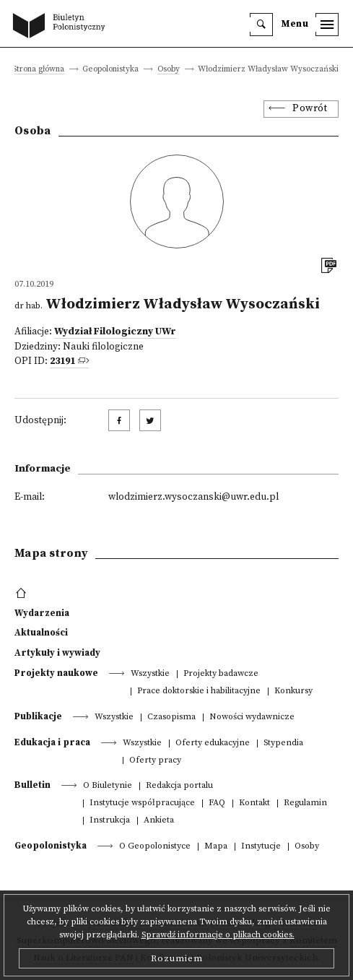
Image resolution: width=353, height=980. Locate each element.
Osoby (169, 70)
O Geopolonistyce (155, 847)
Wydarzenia (42, 613)
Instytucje (261, 847)
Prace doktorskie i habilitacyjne (199, 691)
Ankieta (159, 821)
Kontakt (254, 803)
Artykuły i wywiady (57, 653)
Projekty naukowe (56, 673)
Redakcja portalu (179, 786)
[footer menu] (23, 594)
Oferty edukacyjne (213, 743)
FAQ (217, 803)
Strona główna (38, 70)
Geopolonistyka (51, 846)
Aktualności (41, 633)
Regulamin (305, 803)
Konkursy (293, 691)
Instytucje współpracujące (142, 803)
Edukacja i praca (52, 742)
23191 (62, 361)
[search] (261, 25)
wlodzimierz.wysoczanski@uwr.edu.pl (193, 497)
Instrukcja (110, 821)
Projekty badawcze (221, 674)
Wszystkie (150, 674)
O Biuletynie (108, 786)
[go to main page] (62, 27)
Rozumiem (177, 958)
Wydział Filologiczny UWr (115, 332)
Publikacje (38, 716)
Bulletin (32, 785)
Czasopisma (171, 717)
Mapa (216, 847)
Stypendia (283, 743)
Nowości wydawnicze (252, 717)
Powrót (310, 109)
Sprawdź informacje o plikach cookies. (218, 935)
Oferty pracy (155, 761)
